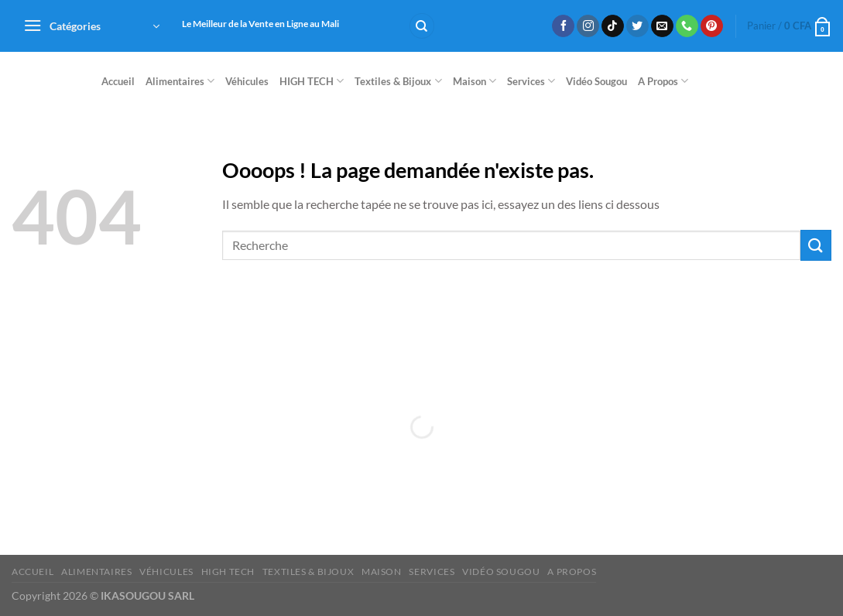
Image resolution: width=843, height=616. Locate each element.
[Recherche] (422, 26)
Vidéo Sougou (596, 81)
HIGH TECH (312, 81)
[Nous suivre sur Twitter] (637, 26)
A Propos (663, 81)
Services (531, 81)
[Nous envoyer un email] (662, 26)
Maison (475, 81)
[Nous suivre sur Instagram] (588, 26)
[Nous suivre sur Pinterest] (712, 26)
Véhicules (247, 81)
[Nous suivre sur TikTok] (613, 26)
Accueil (118, 81)
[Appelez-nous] (687, 26)
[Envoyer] (816, 245)
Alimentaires (180, 81)
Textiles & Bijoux (398, 81)
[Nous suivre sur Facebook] (563, 26)
